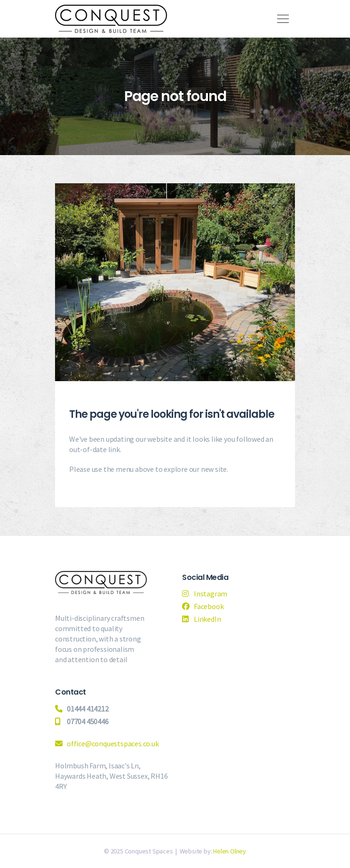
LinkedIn (207, 619)
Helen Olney (230, 851)
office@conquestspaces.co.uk (113, 743)
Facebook (209, 606)
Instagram (211, 594)
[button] (281, 16)
